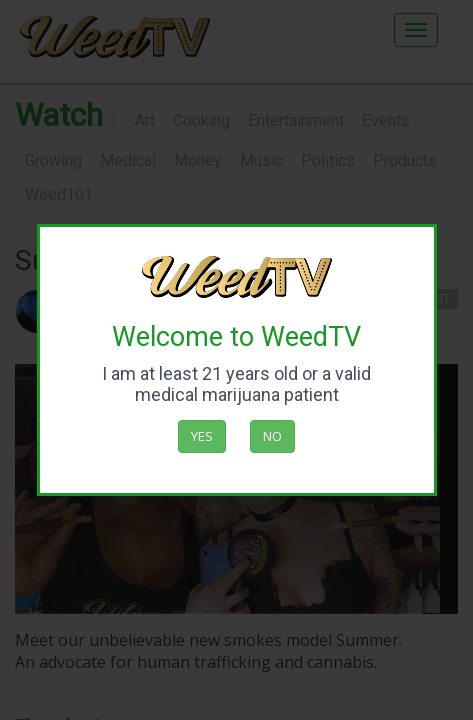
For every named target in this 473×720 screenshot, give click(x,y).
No (272, 436)
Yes (202, 436)
